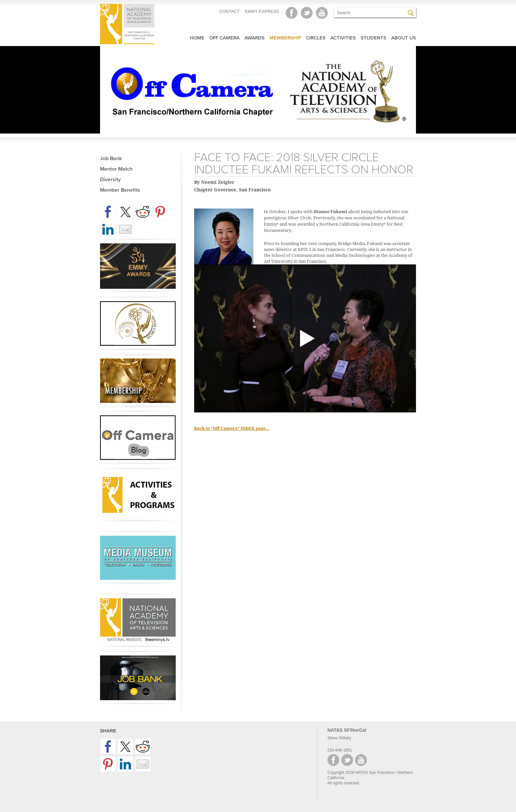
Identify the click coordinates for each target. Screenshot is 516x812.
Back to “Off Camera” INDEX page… (232, 428)
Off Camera (224, 38)
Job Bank (111, 159)
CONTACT (229, 11)
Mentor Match (116, 169)
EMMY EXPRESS (262, 11)
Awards (255, 38)
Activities (343, 38)
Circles (316, 38)
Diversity (110, 180)
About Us (404, 38)
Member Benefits (120, 190)
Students (374, 38)
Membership (285, 38)
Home (197, 38)
